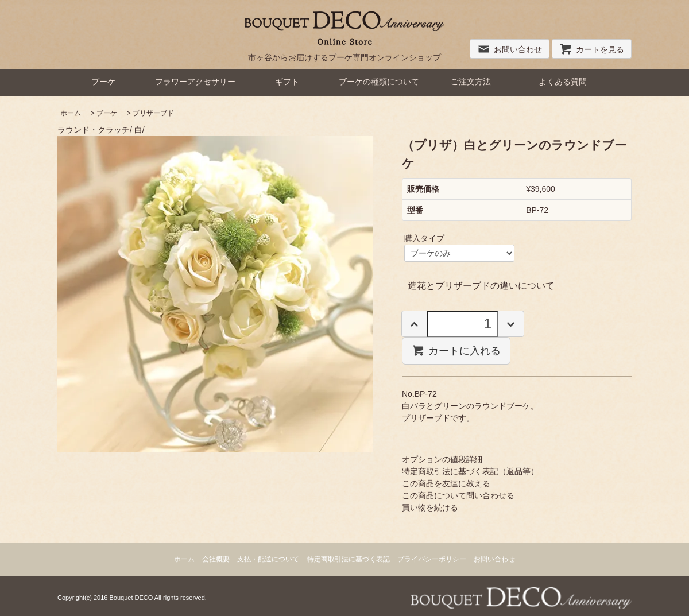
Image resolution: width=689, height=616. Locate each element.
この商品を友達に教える (446, 483)
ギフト (287, 82)
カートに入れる (456, 350)
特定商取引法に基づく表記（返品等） (470, 471)
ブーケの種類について (379, 82)
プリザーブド (153, 113)
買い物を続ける (430, 507)
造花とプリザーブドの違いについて (481, 286)
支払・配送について (268, 559)
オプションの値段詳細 (442, 459)
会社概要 (216, 559)
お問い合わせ (510, 49)
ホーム (71, 113)
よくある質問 (563, 82)
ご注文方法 (471, 82)
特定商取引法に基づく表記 (349, 559)
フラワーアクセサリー (195, 82)
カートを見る (592, 49)
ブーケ (103, 82)
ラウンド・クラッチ (94, 130)
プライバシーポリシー (432, 559)
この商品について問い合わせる (458, 495)
